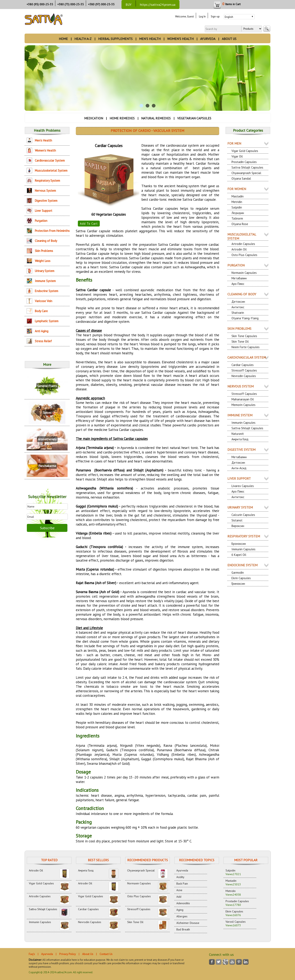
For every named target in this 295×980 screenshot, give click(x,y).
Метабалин (239, 278)
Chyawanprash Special (246, 173)
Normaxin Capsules (244, 273)
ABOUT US (229, 39)
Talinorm (237, 218)
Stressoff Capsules (244, 370)
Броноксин (239, 544)
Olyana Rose (240, 224)
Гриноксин (238, 584)
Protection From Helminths (52, 231)
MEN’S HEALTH (150, 39)
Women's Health (45, 150)
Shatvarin (238, 313)
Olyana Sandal (241, 178)
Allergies (182, 916)
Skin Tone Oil (240, 342)
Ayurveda (182, 870)
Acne (179, 890)
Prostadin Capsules (244, 162)
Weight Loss (43, 261)
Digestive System (46, 201)
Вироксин (238, 526)
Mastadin (238, 196)
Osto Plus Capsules (244, 255)
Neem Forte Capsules (246, 347)
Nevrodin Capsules (244, 376)
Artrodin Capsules (243, 244)
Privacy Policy (68, 954)
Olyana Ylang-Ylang (245, 318)
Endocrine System (47, 291)
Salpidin (237, 207)
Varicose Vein (44, 301)
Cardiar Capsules (243, 365)
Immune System (45, 281)
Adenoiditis (183, 903)
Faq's (32, 954)
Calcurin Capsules (243, 515)
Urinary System (45, 271)
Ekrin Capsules (241, 578)
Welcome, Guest (184, 16)
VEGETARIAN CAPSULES (194, 118)
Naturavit (238, 434)
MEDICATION (94, 118)
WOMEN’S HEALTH (180, 39)
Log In (202, 16)
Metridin (237, 202)
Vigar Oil (237, 156)
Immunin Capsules (243, 423)
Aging (180, 910)
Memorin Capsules (243, 405)
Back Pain (182, 884)
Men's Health (43, 140)
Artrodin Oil (239, 249)
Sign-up (215, 16)
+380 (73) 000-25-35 (71, 4)
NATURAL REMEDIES (156, 118)
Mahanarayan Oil (243, 399)
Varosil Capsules (236, 923)
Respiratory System (47, 181)
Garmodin (238, 573)
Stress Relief (43, 341)
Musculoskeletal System (51, 171)
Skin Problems (44, 251)
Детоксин (238, 302)
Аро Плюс (238, 284)
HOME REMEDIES (122, 118)
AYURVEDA (208, 39)
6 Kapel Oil (239, 555)
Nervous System (45, 191)
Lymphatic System (47, 321)
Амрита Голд (240, 439)
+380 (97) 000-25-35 (101, 4)
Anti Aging (42, 331)
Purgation (41, 221)
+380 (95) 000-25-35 (40, 4)
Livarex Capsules (243, 486)
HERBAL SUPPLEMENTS (115, 39)
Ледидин (238, 213)
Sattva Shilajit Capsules (247, 167)
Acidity (180, 877)
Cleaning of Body (46, 241)
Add (179, 897)
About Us (88, 954)
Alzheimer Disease (188, 923)
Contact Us (106, 954)
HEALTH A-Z (83, 39)
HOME (63, 39)
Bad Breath (183, 929)
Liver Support (44, 211)
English (229, 17)
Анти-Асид (239, 468)
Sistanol (237, 520)
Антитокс (238, 307)
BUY (129, 5)
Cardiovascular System (50, 160)
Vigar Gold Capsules (245, 151)
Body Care (41, 311)
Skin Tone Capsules (244, 336)
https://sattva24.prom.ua (158, 5)
